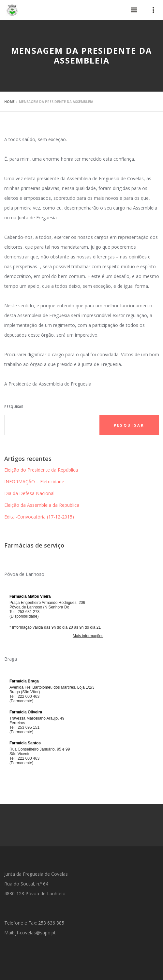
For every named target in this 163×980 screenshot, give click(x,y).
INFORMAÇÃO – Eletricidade (34, 482)
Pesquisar (14, 407)
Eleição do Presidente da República (41, 470)
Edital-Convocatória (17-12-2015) (39, 517)
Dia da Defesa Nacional (29, 493)
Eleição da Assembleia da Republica (42, 505)
